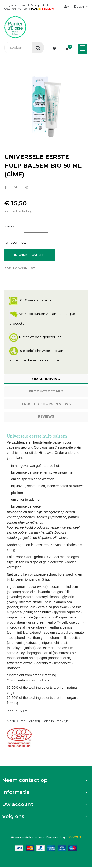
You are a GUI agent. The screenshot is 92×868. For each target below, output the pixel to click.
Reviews (46, 416)
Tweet (16, 188)
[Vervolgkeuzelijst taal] (80, 6)
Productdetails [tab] (46, 391)
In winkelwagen (29, 255)
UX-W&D (74, 837)
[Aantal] (36, 227)
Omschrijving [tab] (46, 379)
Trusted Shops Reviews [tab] (46, 404)
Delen (5, 188)
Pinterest (27, 188)
